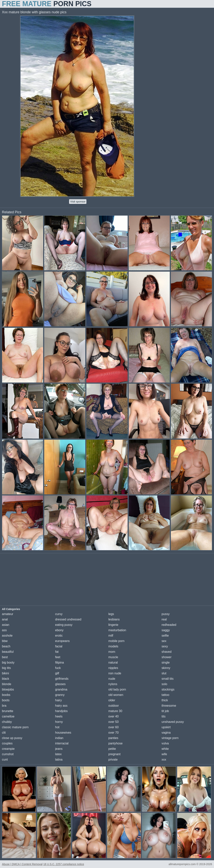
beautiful (8, 652)
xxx (164, 760)
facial (59, 646)
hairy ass (61, 706)
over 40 (113, 716)
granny (60, 695)
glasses (60, 684)
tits (164, 716)
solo (164, 684)
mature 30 (115, 711)
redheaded (169, 625)
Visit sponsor (78, 202)
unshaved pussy (173, 722)
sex (164, 641)
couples (7, 743)
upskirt (166, 727)
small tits (168, 679)
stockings (168, 689)
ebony (59, 630)
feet (58, 657)
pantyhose (115, 743)
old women (116, 695)
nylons (113, 684)
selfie (165, 636)
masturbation (117, 630)
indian (59, 738)
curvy (59, 614)
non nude (115, 673)
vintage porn (170, 738)
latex (59, 754)
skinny (166, 668)
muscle (113, 657)
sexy (165, 646)
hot (57, 727)
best (5, 657)
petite (112, 749)
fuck (58, 668)
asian (6, 625)
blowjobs (8, 689)
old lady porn (117, 689)
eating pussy (64, 625)
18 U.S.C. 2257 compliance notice (64, 864)
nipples (113, 668)
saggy (166, 630)
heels (59, 716)
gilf (57, 673)
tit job (165, 711)
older (112, 700)
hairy (59, 700)
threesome (169, 706)
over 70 (113, 733)
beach (6, 646)
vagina (166, 733)
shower (167, 657)
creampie (8, 749)
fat (57, 652)
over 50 (113, 722)
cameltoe (8, 716)
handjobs (61, 711)
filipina (60, 663)
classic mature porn (15, 727)
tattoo (166, 695)
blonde (7, 684)
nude (112, 679)
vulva (165, 743)
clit (4, 733)
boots (6, 700)
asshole (7, 636)
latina (59, 760)
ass (4, 630)
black (5, 679)
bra (4, 706)
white (165, 749)
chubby (7, 722)
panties (113, 738)
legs (111, 614)
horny (59, 722)
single (166, 663)
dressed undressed (68, 619)
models (113, 646)
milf (111, 636)
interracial (62, 743)
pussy (166, 614)
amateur (8, 614)
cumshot (8, 754)
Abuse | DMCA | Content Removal (22, 864)
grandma (61, 689)
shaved (167, 652)
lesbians (114, 619)
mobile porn (116, 641)
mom (112, 652)
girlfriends (62, 679)
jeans (59, 749)
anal (5, 619)
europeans (63, 641)
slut (164, 673)
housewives (63, 733)
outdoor (114, 706)
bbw (5, 641)
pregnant (114, 754)
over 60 (113, 727)
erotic (59, 636)
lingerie (113, 625)
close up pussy (12, 738)
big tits (6, 668)
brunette (8, 711)
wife (164, 754)
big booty (8, 663)
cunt (5, 760)
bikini (5, 673)
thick (165, 700)
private (113, 760)
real (164, 619)
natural (113, 663)
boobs (6, 695)
